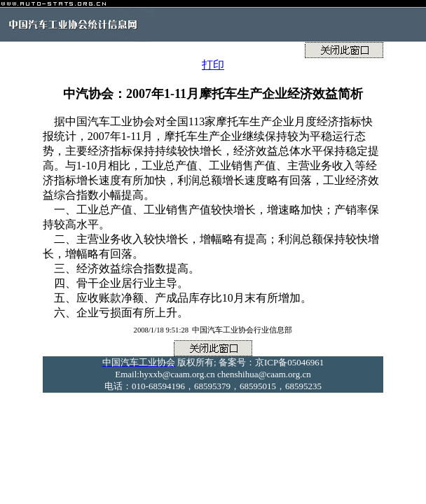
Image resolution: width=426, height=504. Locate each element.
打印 (213, 65)
